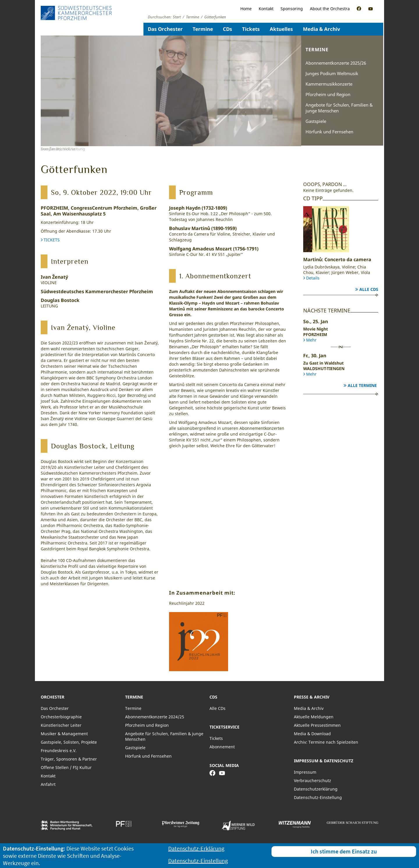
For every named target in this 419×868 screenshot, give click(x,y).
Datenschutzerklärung (316, 789)
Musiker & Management (64, 734)
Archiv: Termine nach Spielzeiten (326, 742)
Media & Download (312, 734)
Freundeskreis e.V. (59, 751)
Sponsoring (292, 9)
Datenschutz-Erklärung (196, 848)
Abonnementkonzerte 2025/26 (336, 63)
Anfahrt (48, 784)
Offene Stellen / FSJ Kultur (66, 767)
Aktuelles (281, 29)
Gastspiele (316, 121)
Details (313, 278)
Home (246, 9)
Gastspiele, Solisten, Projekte (69, 742)
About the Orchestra (330, 9)
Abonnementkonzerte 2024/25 (155, 717)
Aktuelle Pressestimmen (317, 725)
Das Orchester (165, 29)
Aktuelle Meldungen (314, 717)
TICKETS (52, 240)
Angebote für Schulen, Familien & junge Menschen (339, 108)
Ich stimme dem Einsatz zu (344, 851)
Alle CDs (369, 289)
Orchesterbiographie (61, 717)
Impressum (305, 772)
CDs (228, 29)
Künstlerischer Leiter (61, 725)
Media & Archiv (322, 29)
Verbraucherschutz (313, 781)
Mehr (311, 340)
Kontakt (266, 9)
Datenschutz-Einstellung (318, 797)
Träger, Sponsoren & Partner (69, 759)
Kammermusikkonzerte (329, 84)
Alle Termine (362, 385)
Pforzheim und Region (328, 94)
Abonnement (222, 747)
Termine (203, 29)
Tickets (251, 29)
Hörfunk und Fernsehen (329, 132)
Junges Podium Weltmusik (332, 73)
